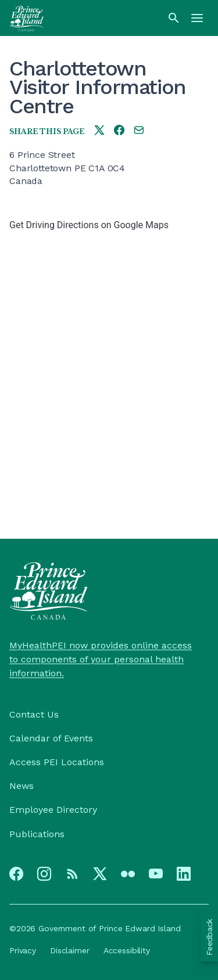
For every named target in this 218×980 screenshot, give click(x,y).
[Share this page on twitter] (99, 131)
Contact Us (34, 714)
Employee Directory (53, 810)
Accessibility (127, 950)
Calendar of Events (51, 738)
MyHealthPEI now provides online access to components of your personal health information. (101, 659)
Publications (37, 834)
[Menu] (197, 18)
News (22, 786)
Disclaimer (70, 950)
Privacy (23, 950)
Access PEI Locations (57, 762)
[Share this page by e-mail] (139, 131)
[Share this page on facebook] (119, 131)
